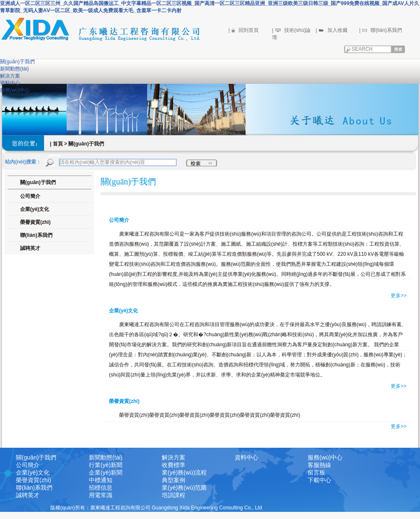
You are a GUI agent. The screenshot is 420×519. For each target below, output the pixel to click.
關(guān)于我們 (17, 62)
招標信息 (101, 488)
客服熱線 (319, 465)
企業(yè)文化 (33, 472)
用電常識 (101, 495)
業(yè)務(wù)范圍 (184, 488)
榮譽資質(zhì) (34, 480)
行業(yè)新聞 (106, 465)
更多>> (399, 296)
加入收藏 (337, 30)
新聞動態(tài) (14, 69)
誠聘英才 (30, 248)
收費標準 (174, 465)
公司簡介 (28, 465)
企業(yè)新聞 (106, 472)
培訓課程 (174, 495)
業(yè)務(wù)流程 (184, 472)
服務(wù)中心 (15, 90)
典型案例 (174, 480)
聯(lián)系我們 (386, 30)
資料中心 (10, 83)
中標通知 (101, 480)
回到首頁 (249, 30)
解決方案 (10, 76)
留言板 (316, 472)
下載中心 (319, 480)
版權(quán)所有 (68, 508)
